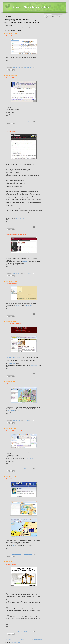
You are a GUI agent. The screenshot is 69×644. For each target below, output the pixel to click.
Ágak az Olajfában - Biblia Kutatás (15, 324)
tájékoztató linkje (20, 218)
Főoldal (23, 640)
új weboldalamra (11, 364)
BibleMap (8, 384)
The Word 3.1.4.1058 (11, 78)
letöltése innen (28, 305)
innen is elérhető (24, 111)
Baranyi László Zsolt (16, 68)
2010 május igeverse (11, 564)
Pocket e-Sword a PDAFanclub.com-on (16, 235)
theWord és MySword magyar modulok (31, 7)
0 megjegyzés (29, 68)
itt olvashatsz (30, 458)
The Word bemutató (11, 131)
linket (14, 545)
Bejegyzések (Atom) (15, 643)
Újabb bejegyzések (9, 640)
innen (31, 59)
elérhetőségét (25, 262)
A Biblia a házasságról (11, 284)
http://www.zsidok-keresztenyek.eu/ (15, 357)
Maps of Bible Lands (11, 479)
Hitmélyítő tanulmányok (12, 36)
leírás (18, 59)
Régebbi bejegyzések (37, 640)
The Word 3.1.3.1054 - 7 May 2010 (14, 431)
